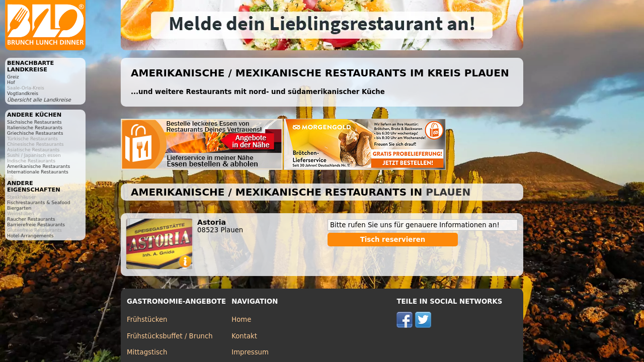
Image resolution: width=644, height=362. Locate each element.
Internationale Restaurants (38, 172)
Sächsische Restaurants (34, 122)
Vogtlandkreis (23, 93)
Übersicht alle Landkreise (39, 100)
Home (241, 320)
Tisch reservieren (393, 240)
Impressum (250, 352)
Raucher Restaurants (31, 219)
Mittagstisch (147, 352)
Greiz (13, 77)
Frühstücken (147, 320)
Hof (11, 82)
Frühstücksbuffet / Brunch (170, 336)
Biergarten (19, 208)
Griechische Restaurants (35, 133)
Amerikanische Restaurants (38, 166)
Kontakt (244, 336)
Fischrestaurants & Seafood (39, 202)
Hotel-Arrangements (30, 236)
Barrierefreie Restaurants (36, 224)
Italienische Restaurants (35, 127)
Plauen (448, 192)
